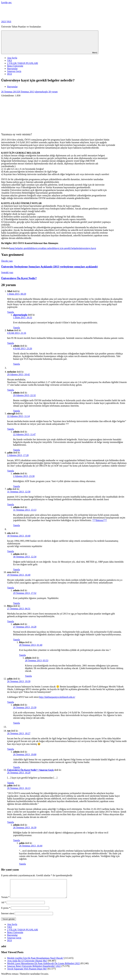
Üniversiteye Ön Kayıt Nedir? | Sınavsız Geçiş (30, 770)
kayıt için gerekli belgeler (67, 248)
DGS (10, 74)
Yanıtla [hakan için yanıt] (11, 343)
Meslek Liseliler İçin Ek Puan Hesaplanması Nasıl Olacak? (35, 962)
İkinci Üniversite (15, 66)
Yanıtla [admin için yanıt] (17, 364)
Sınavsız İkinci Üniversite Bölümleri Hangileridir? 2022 (34, 970)
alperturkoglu (41, 92)
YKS (10, 60)
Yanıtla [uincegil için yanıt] (11, 429)
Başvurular (12, 69)
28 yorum (53, 92)
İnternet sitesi (8, 917)
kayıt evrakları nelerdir (44, 248)
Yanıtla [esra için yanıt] (11, 588)
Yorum (5, 901)
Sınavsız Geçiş (14, 71)
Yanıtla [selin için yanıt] (11, 504)
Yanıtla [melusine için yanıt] (11, 390)
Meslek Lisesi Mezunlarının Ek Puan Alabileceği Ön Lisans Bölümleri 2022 (43, 967)
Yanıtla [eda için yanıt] (11, 551)
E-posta (6, 911)
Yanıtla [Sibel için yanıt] (11, 312)
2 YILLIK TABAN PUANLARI (23, 63)
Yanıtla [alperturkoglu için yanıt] (17, 328)
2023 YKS (6, 22)
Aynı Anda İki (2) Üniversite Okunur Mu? (27, 964)
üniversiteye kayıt (88, 248)
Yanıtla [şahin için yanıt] (11, 471)
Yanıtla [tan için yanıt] (11, 749)
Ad (4, 906)
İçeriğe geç (6, 2)
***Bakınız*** (100, 520)
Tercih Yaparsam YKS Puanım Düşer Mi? (27, 972)
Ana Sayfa (12, 58)
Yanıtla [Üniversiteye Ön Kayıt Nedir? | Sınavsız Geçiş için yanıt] (11, 783)
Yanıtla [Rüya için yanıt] (11, 621)
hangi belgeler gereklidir (21, 248)
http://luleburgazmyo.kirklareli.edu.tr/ (57, 697)
